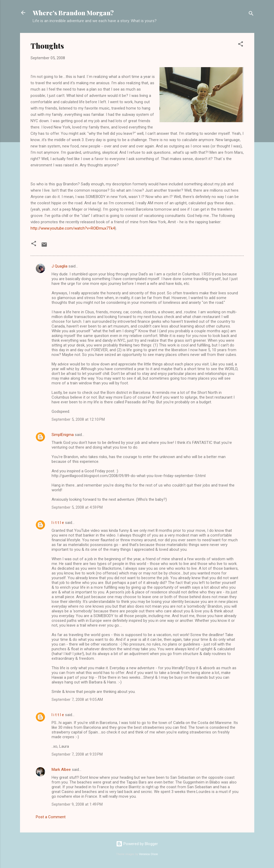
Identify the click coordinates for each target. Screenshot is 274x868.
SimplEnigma (63, 435)
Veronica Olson (148, 854)
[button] (241, 45)
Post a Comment (51, 817)
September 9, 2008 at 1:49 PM (77, 804)
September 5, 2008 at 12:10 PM (78, 419)
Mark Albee (61, 770)
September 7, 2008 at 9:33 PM (77, 754)
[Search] (251, 14)
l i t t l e (58, 523)
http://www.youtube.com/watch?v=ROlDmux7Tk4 (73, 228)
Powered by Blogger (137, 844)
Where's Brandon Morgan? (73, 13)
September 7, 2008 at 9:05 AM (77, 700)
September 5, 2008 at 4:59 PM (77, 507)
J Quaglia (59, 266)
